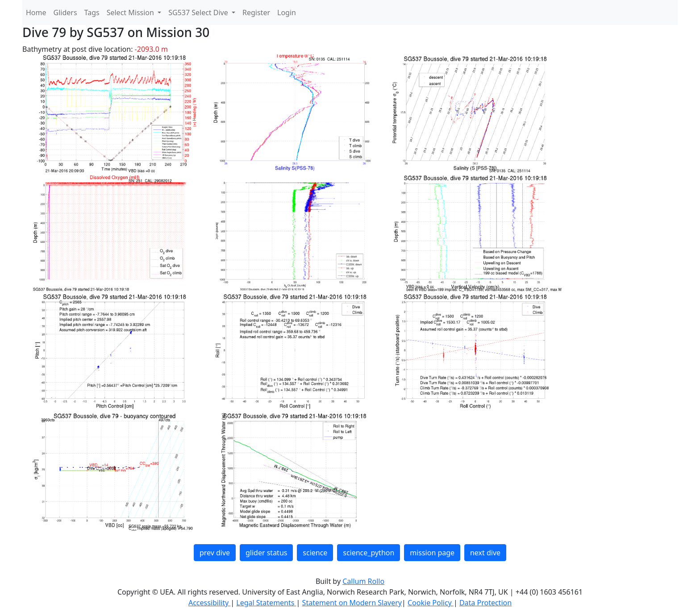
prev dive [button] (215, 553)
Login (287, 12)
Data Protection (485, 603)
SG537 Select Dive (199, 12)
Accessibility (209, 603)
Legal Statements (266, 603)
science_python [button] (369, 553)
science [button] (315, 553)
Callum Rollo (363, 581)
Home (36, 12)
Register (256, 12)
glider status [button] (266, 553)
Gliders (65, 12)
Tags (92, 12)
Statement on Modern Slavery (352, 603)
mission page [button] (432, 553)
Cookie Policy (431, 603)
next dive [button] (485, 553)
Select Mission (131, 12)
